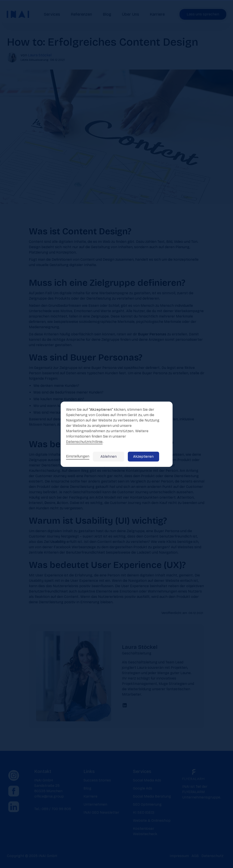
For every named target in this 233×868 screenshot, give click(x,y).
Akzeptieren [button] (143, 456)
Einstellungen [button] (78, 456)
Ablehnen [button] (109, 456)
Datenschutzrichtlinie (84, 442)
